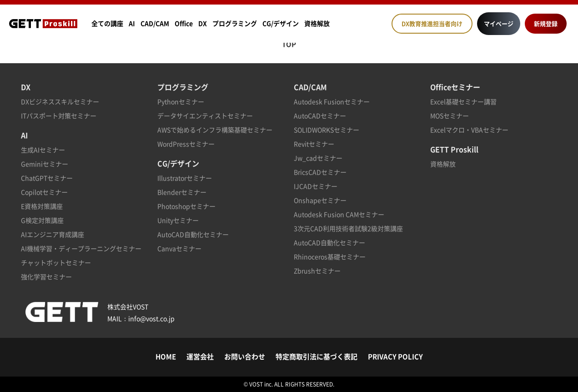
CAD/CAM (155, 23)
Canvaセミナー (179, 248)
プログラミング (235, 23)
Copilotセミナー (44, 192)
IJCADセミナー (316, 186)
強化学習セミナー (46, 276)
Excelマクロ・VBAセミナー (469, 130)
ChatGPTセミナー (47, 178)
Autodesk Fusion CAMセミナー (339, 214)
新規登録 (546, 23)
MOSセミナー (450, 116)
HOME (166, 357)
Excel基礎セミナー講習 (463, 101)
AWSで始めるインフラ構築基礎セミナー (215, 130)
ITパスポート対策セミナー (59, 116)
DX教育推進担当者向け (432, 23)
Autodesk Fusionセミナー (332, 101)
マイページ (499, 23)
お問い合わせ (245, 357)
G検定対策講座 (42, 220)
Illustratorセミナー (185, 178)
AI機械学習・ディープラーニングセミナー (81, 248)
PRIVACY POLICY (395, 357)
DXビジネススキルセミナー (60, 101)
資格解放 (317, 23)
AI (132, 23)
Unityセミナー (178, 220)
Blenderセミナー (182, 192)
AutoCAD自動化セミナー (193, 234)
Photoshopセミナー (186, 206)
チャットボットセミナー (56, 262)
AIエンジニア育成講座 (53, 234)
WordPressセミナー (186, 144)
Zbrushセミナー (317, 271)
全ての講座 (107, 23)
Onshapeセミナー (320, 200)
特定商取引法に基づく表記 (317, 357)
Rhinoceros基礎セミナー (330, 256)
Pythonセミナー (181, 101)
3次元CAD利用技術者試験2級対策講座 (348, 228)
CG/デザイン (281, 23)
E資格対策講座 (42, 206)
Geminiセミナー (45, 164)
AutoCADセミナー (320, 116)
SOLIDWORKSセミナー (327, 130)
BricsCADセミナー (320, 172)
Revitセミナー (314, 144)
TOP (289, 44)
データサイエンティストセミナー (205, 116)
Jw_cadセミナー (318, 158)
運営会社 (200, 357)
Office (184, 23)
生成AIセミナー (43, 150)
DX (203, 23)
